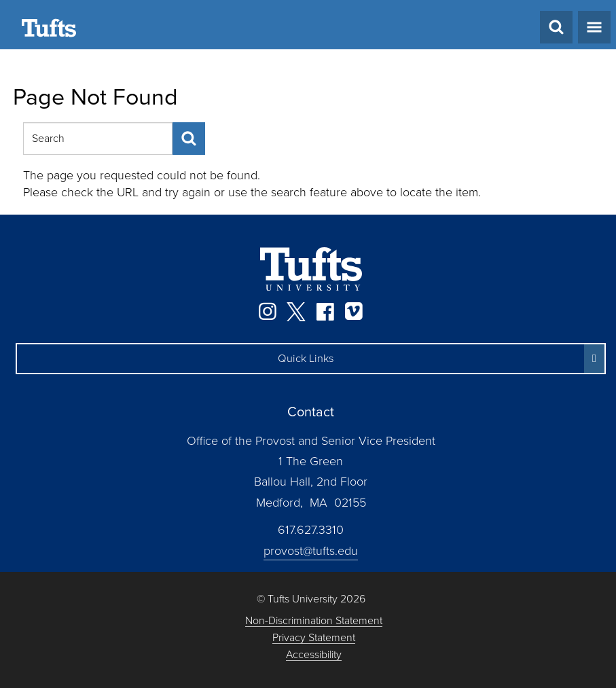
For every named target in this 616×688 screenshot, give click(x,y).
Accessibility (314, 655)
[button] (311, 359)
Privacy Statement (314, 638)
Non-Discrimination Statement (314, 621)
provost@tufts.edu (311, 551)
